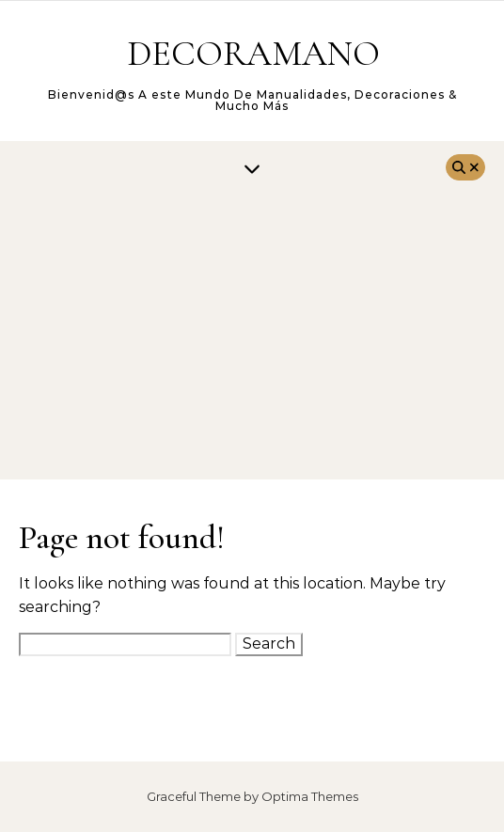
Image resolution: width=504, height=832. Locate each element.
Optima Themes (310, 796)
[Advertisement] (252, 338)
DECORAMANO (253, 54)
